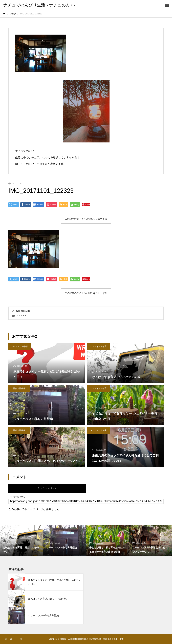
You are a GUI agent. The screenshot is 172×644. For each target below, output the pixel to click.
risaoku (27, 311)
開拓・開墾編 (19, 388)
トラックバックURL (17, 497)
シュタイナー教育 (20, 346)
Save (88, 205)
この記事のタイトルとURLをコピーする (86, 219)
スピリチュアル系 (98, 430)
